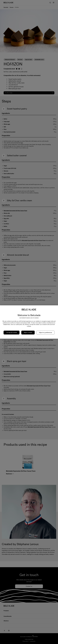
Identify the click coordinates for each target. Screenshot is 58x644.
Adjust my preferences (45, 333)
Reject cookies (28, 333)
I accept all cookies (12, 333)
